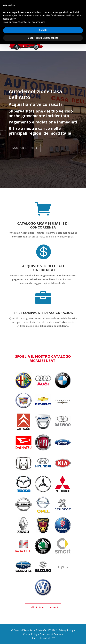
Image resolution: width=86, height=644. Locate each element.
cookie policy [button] (9, 19)
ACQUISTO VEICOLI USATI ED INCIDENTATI (43, 268)
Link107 (50, 638)
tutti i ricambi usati (43, 607)
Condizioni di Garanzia (51, 634)
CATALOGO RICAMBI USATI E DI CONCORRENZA (43, 225)
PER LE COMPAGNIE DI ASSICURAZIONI (43, 313)
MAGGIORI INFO (25, 153)
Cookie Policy (30, 634)
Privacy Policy (66, 630)
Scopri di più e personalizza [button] (43, 38)
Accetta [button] (43, 30)
